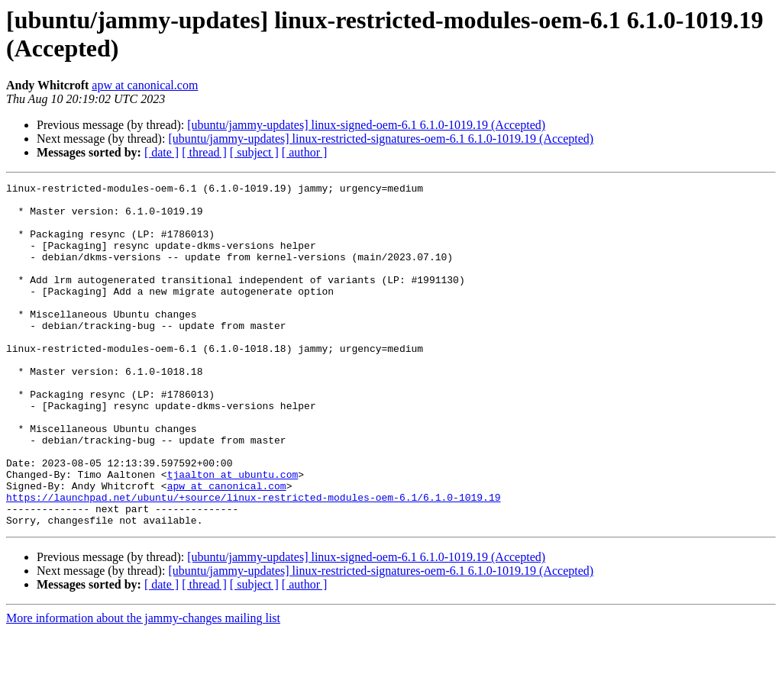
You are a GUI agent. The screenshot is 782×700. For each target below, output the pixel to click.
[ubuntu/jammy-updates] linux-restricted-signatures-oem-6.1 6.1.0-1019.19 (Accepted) (381, 139)
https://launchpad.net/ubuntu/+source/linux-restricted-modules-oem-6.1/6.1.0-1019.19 (253, 561)
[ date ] (162, 152)
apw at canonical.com (145, 85)
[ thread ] (204, 152)
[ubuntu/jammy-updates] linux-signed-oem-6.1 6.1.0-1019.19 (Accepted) (366, 125)
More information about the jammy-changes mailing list (143, 687)
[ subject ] (254, 152)
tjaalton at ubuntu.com (233, 534)
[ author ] (305, 152)
